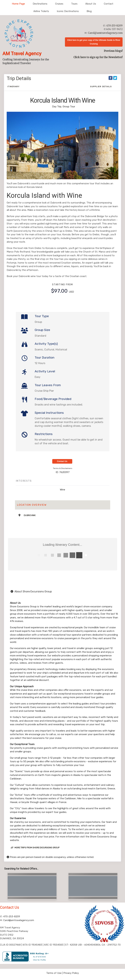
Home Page (18, 4)
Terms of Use (54, 973)
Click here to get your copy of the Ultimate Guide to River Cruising (94, 42)
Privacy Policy (71, 973)
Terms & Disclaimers (63, 468)
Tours (74, 4)
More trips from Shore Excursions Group (35, 848)
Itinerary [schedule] (13, 87)
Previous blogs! (113, 51)
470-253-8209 (115, 26)
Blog (89, 11)
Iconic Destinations (68, 11)
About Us (91, 4)
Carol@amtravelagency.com (105, 33)
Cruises (59, 4)
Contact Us (62, 461)
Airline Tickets (41, 11)
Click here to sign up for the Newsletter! (98, 57)
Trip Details (19, 78)
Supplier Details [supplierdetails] (101, 87)
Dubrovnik (30, 515)
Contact (109, 4)
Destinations (40, 4)
